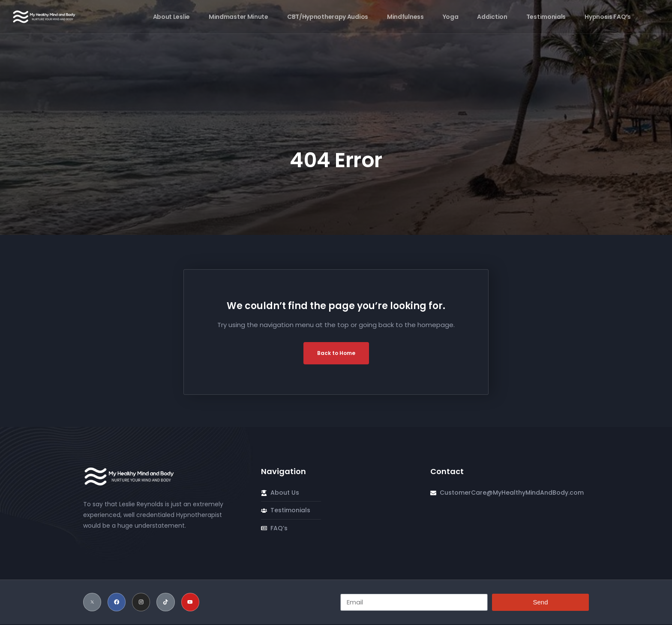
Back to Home (336, 353)
